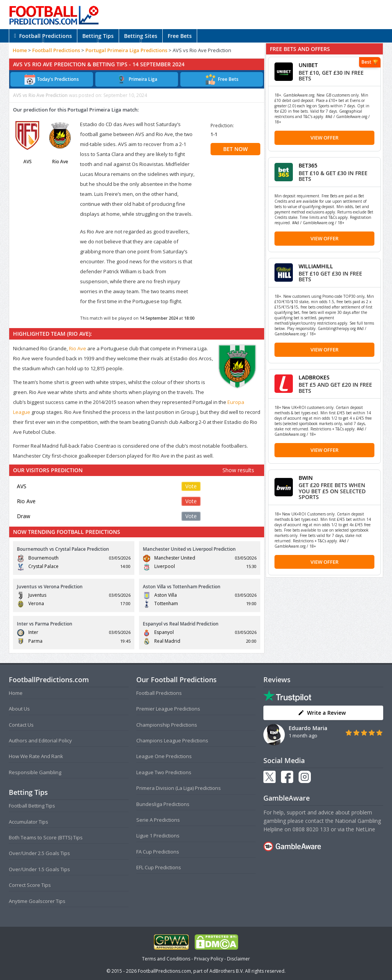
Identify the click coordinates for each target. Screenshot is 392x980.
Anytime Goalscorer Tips (37, 901)
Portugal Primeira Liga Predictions (126, 50)
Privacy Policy (209, 959)
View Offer (324, 138)
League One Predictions (164, 756)
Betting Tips (98, 36)
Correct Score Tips (30, 885)
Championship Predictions (167, 725)
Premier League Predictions (168, 709)
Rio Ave (78, 348)
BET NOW (235, 149)
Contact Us (21, 725)
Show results (238, 470)
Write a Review (322, 713)
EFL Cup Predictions (159, 867)
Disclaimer (238, 959)
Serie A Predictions (158, 820)
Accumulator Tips (29, 822)
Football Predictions (43, 36)
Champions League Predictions (172, 740)
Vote (191, 486)
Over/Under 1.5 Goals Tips (39, 869)
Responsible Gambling (35, 772)
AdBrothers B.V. (227, 971)
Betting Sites (141, 36)
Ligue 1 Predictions (158, 836)
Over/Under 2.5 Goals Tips (39, 853)
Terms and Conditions (166, 959)
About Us (19, 709)
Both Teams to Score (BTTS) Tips (46, 837)
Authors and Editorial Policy (40, 740)
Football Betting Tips (32, 806)
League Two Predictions (164, 772)
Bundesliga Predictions (163, 804)
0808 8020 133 (311, 829)
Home (20, 50)
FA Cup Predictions (158, 852)
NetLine (365, 829)
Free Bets (180, 36)
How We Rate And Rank (36, 756)
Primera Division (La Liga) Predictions (179, 788)
